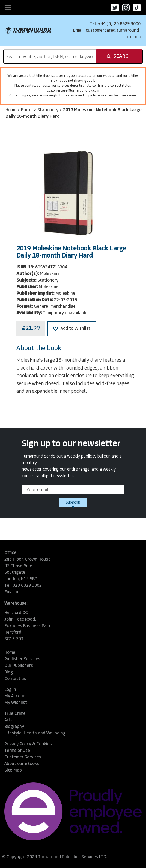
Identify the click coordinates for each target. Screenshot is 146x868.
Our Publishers (19, 666)
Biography (14, 727)
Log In (10, 690)
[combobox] (50, 56)
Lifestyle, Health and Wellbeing (35, 733)
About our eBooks (22, 764)
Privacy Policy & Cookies (28, 744)
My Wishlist (16, 703)
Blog (9, 672)
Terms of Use (17, 751)
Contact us (15, 679)
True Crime (15, 714)
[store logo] (28, 31)
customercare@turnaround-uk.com (73, 91)
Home (11, 110)
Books (27, 110)
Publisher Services (22, 659)
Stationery (48, 110)
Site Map (13, 770)
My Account (16, 696)
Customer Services (23, 757)
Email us (12, 592)
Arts (8, 720)
